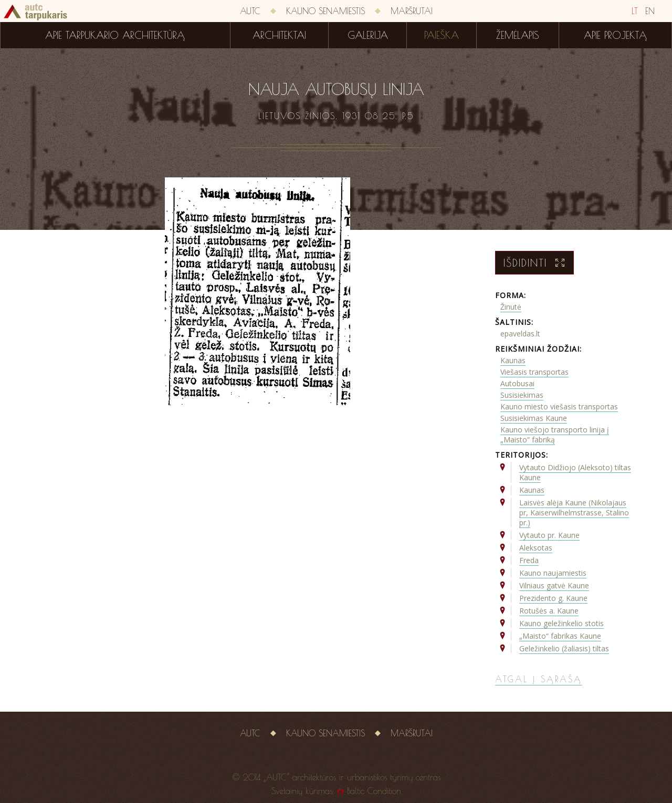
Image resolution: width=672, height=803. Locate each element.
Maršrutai (412, 11)
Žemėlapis (518, 35)
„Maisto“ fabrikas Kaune (560, 636)
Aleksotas (536, 548)
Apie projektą (615, 35)
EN (650, 11)
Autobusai (517, 383)
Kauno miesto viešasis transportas (559, 406)
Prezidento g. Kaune (553, 598)
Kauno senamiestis (325, 11)
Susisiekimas (522, 395)
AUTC (250, 11)
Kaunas (513, 360)
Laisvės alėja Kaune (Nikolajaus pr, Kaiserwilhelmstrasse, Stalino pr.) (574, 513)
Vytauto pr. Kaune (549, 535)
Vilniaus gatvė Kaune (554, 585)
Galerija (368, 35)
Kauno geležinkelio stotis (561, 623)
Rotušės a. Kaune (549, 611)
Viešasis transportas (534, 372)
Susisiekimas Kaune (534, 418)
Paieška (442, 35)
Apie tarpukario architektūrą (115, 35)
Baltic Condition (374, 791)
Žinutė (511, 307)
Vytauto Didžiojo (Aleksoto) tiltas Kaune (575, 472)
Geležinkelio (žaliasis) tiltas (564, 648)
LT (635, 11)
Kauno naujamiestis (553, 573)
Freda (529, 560)
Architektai (279, 35)
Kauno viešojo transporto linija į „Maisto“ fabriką (555, 435)
